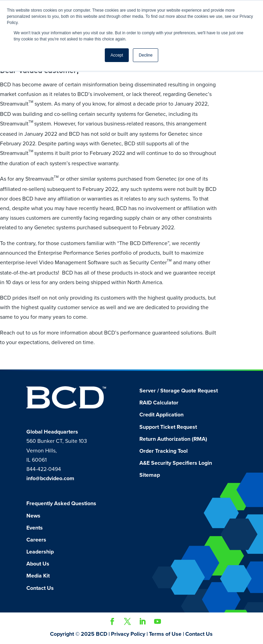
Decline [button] (146, 55)
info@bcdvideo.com (50, 478)
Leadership (40, 552)
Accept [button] (117, 55)
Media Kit (38, 576)
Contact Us (40, 588)
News (33, 516)
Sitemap (150, 475)
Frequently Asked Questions (61, 503)
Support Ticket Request (168, 427)
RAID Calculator (159, 403)
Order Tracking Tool (164, 451)
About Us (38, 564)
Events (35, 528)
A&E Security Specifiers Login (176, 463)
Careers (36, 540)
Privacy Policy (128, 634)
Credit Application (161, 415)
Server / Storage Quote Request (179, 391)
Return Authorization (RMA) (173, 439)
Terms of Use (165, 634)
